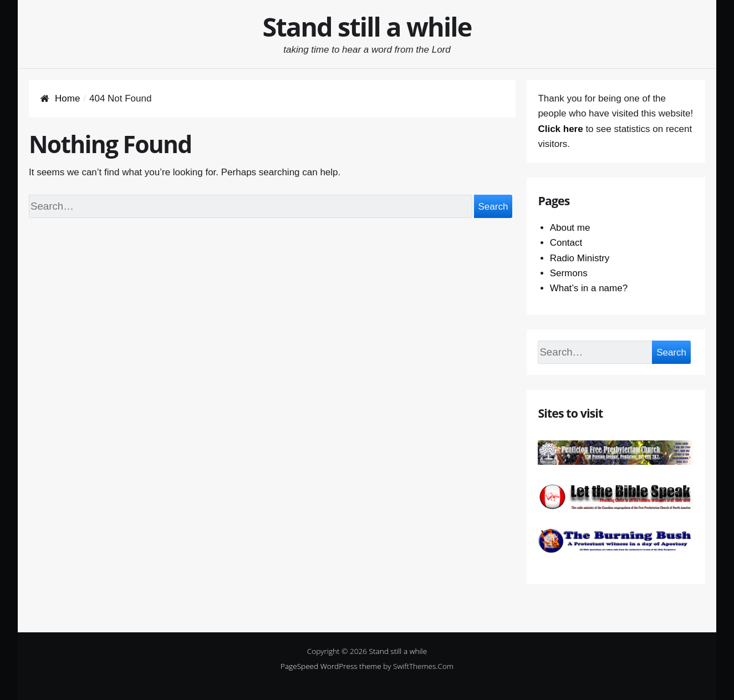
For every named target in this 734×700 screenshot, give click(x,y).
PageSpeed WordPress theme (331, 666)
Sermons (569, 273)
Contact (566, 243)
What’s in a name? (589, 288)
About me (570, 228)
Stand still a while (367, 27)
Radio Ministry (580, 258)
